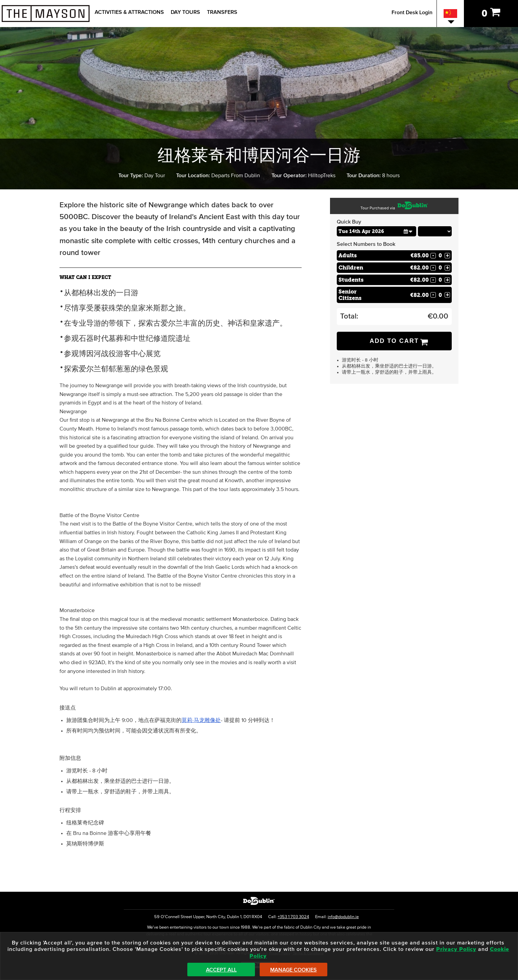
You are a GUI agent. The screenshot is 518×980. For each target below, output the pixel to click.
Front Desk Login (412, 13)
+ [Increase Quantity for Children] (448, 268)
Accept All (221, 970)
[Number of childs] (440, 268)
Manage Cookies (293, 970)
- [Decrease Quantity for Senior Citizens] (433, 295)
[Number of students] (440, 280)
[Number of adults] (440, 255)
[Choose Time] (435, 231)
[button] (408, 231)
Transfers (222, 12)
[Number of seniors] (440, 295)
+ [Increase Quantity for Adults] (448, 256)
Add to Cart (394, 341)
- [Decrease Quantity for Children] (433, 268)
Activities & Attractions (129, 12)
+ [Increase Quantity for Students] (448, 280)
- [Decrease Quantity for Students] (433, 280)
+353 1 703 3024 (293, 917)
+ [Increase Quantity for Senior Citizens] (448, 295)
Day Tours (185, 12)
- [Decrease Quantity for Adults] (433, 256)
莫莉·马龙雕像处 (201, 720)
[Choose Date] (376, 231)
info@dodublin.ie (343, 917)
